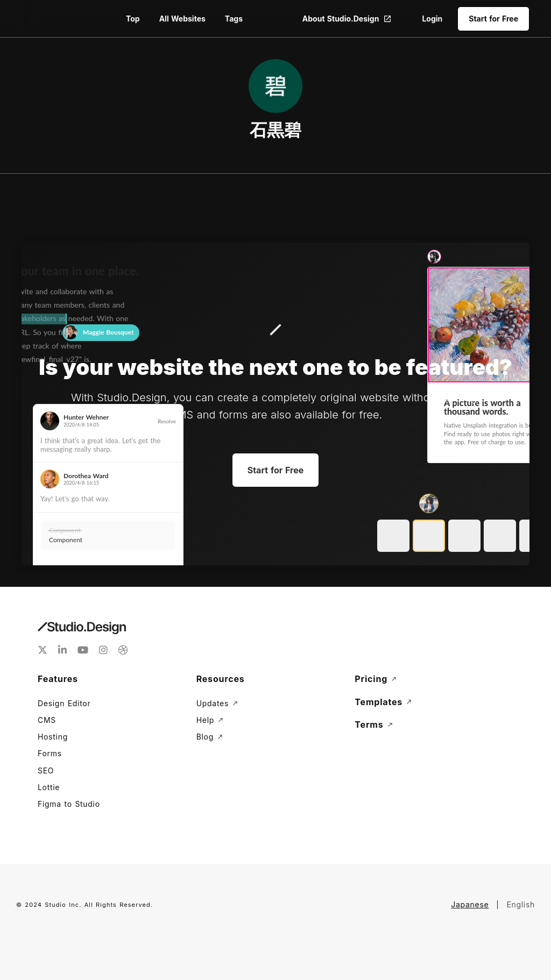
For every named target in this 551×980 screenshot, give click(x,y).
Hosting (53, 737)
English (521, 904)
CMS (47, 720)
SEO (46, 770)
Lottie (49, 787)
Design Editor (64, 703)
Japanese (470, 904)
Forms (50, 753)
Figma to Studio (69, 804)
